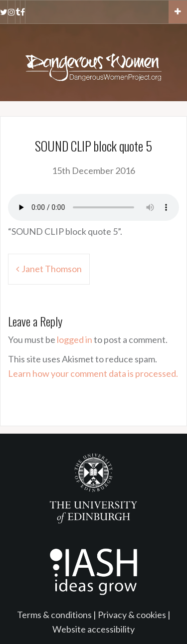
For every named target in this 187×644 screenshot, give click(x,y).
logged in (75, 339)
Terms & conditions (54, 615)
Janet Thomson (52, 269)
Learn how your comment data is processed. (93, 373)
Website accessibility (93, 629)
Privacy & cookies (132, 615)
